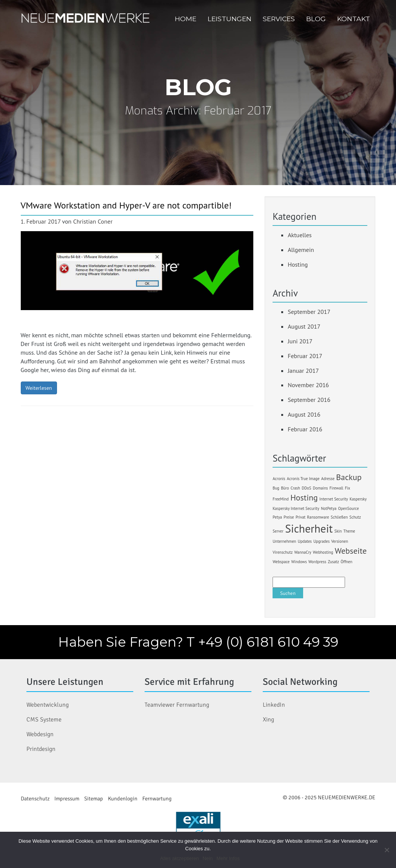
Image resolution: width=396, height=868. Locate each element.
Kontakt (354, 19)
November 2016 (308, 385)
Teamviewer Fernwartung (177, 705)
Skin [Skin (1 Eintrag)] (338, 531)
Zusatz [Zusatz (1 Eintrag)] (333, 562)
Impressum (67, 798)
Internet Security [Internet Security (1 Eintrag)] (334, 499)
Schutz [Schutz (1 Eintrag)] (355, 517)
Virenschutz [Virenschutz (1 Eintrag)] (283, 552)
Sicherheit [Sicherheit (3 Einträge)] (309, 528)
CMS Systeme (44, 720)
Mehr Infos (228, 858)
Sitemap (94, 798)
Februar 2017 (305, 356)
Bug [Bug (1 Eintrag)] (276, 488)
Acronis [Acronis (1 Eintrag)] (279, 479)
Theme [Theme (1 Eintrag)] (349, 531)
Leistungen (230, 19)
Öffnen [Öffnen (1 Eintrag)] (346, 562)
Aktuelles (300, 235)
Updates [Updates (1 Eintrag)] (305, 541)
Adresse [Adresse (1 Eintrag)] (328, 479)
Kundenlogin (123, 798)
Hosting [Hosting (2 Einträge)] (304, 497)
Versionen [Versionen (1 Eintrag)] (340, 541)
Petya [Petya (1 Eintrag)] (277, 517)
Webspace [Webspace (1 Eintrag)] (281, 562)
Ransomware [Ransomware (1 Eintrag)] (318, 517)
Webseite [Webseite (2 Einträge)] (351, 551)
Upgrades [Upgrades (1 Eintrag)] (321, 541)
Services (279, 19)
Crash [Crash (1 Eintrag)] (295, 488)
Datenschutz (35, 798)
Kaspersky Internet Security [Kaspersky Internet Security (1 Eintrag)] (296, 508)
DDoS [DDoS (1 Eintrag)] (306, 488)
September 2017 (309, 312)
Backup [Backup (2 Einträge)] (349, 477)
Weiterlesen (39, 388)
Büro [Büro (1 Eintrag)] (285, 488)
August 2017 (304, 326)
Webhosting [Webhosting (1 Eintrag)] (323, 552)
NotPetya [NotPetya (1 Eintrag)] (329, 508)
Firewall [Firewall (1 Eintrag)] (337, 488)
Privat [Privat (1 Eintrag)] (300, 517)
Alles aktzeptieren (180, 858)
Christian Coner (93, 221)
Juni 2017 (300, 341)
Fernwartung (157, 798)
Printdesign (41, 749)
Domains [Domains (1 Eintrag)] (320, 488)
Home (186, 19)
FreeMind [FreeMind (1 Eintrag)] (281, 499)
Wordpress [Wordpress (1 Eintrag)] (317, 562)
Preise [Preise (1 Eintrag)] (289, 517)
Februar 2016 (305, 429)
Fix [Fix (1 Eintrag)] (348, 488)
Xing (268, 720)
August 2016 (304, 414)
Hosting (298, 264)
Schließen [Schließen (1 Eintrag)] (339, 517)
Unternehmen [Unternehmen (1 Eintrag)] (284, 541)
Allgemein (301, 250)
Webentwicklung (48, 705)
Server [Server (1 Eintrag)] (278, 531)
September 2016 (309, 400)
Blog (316, 19)
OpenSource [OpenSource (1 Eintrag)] (349, 508)
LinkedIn (274, 705)
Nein (208, 858)
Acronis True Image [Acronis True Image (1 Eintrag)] (303, 479)
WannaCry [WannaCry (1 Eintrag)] (303, 552)
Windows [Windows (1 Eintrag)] (299, 562)
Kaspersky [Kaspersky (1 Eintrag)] (358, 499)
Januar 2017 (303, 371)
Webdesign (40, 734)
